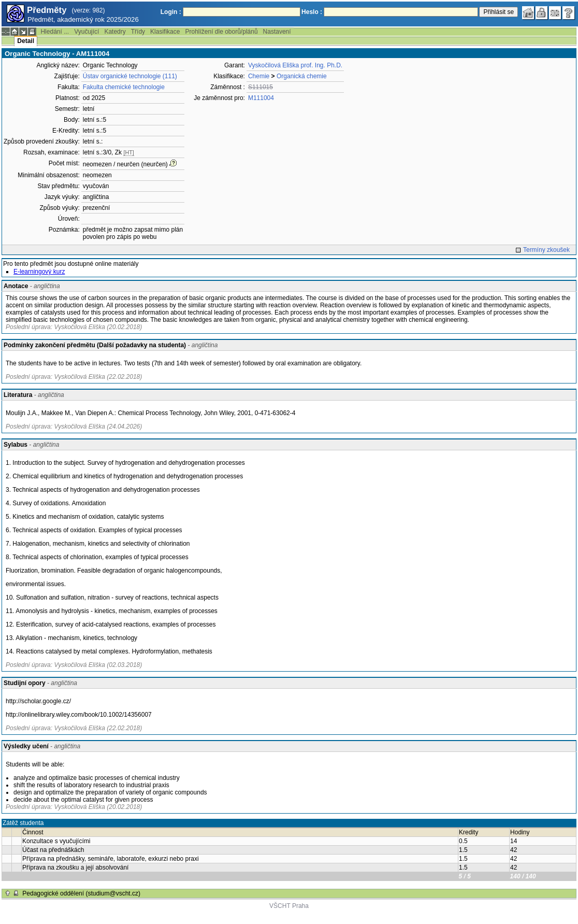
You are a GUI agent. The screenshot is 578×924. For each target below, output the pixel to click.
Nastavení (277, 32)
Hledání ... (55, 32)
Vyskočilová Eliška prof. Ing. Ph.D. (295, 65)
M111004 (261, 98)
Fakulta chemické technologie (124, 87)
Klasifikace (165, 32)
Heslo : (312, 12)
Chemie (259, 76)
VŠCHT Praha (289, 906)
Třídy (138, 32)
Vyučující (86, 32)
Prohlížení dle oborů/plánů (221, 32)
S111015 (261, 87)
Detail (26, 41)
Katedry (115, 32)
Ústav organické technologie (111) (130, 76)
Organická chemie (302, 76)
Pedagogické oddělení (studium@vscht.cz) (81, 893)
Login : (171, 12)
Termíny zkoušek (546, 250)
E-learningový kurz (39, 272)
